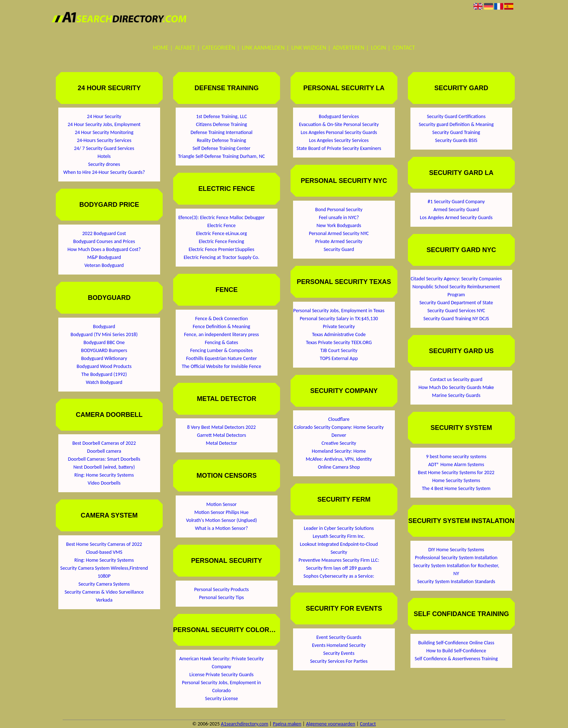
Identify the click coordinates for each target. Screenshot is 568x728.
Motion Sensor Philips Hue (221, 512)
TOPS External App (339, 358)
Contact (404, 48)
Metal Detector (221, 443)
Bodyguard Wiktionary (104, 358)
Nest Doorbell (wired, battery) (104, 467)
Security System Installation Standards (456, 581)
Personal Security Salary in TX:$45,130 (339, 319)
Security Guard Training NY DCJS (456, 319)
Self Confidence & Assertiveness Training (456, 659)
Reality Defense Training (221, 140)
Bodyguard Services (339, 116)
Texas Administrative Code (339, 334)
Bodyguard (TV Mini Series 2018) (104, 334)
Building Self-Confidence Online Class (456, 643)
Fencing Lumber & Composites (222, 350)
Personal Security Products (222, 589)
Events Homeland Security (339, 645)
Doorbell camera (104, 451)
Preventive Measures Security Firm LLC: (339, 560)
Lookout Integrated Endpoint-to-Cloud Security (339, 548)
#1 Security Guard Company (456, 202)
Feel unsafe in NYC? (339, 217)
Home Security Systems (456, 480)
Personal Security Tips (222, 597)
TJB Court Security (339, 350)
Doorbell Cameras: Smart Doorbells (104, 459)
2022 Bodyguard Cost (104, 233)
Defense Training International (222, 132)
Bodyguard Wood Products (104, 366)
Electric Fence (221, 225)
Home (161, 48)
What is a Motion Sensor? (221, 528)
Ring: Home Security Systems (104, 475)
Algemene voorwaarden (331, 724)
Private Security (339, 327)
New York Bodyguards (339, 225)
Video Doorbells (104, 483)
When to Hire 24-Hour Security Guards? (104, 172)
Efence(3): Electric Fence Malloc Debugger (221, 217)
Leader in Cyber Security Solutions (339, 528)
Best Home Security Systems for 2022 (456, 472)
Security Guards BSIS (456, 140)
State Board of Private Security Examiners (339, 148)
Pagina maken (287, 724)
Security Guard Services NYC (456, 311)
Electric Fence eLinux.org (221, 233)
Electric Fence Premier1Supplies (222, 249)
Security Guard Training (456, 132)
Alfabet (185, 48)
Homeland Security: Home (339, 451)
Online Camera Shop (339, 467)
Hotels (104, 156)
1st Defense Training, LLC (221, 116)
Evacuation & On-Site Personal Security (339, 124)
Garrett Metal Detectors (222, 435)
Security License (222, 698)
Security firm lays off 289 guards (339, 568)
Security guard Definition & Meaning (456, 124)
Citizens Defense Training (222, 124)
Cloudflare (339, 419)
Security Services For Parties (339, 661)
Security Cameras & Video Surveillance (104, 592)
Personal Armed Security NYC (339, 233)
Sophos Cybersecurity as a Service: (339, 576)
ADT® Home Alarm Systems (456, 465)
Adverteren (349, 48)
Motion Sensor (222, 504)
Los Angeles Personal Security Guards (339, 132)
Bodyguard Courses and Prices (104, 241)
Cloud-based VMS (104, 552)
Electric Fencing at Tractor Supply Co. (222, 257)
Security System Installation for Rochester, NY (456, 570)
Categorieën (219, 48)
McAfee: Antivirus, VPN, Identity (339, 459)
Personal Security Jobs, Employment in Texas (339, 311)
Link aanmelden (263, 48)
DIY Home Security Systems (456, 550)
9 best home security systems (456, 457)
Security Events (339, 653)
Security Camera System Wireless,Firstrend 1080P (104, 572)
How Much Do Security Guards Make (456, 387)
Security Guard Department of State (456, 303)
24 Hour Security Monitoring (104, 132)
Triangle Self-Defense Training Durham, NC (222, 156)
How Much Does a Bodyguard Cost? (104, 249)
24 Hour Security (104, 116)
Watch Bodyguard (104, 382)
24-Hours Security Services (104, 140)
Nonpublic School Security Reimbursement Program (456, 291)
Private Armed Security (339, 241)
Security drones (104, 164)
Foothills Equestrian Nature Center (222, 358)
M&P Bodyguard (104, 257)
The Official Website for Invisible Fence (222, 366)
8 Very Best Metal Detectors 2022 (222, 427)
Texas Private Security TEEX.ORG (339, 342)
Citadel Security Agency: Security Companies (456, 279)
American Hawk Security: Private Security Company (222, 663)
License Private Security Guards (222, 675)
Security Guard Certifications (456, 116)
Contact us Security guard (456, 379)
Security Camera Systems (104, 584)
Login (378, 48)
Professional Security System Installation (456, 558)
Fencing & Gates (221, 342)
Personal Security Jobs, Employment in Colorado (221, 687)
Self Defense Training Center (222, 148)
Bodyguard (104, 327)
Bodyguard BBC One (104, 342)
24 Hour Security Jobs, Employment (104, 124)
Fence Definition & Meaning (222, 327)
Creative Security (339, 443)
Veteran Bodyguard (104, 265)
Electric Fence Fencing (222, 241)
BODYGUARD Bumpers (104, 350)
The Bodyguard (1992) (104, 374)
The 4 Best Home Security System (456, 488)
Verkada (104, 600)
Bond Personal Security (339, 210)
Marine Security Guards (456, 395)
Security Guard (339, 249)
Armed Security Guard (456, 210)
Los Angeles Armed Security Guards (456, 217)
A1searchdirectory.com (245, 724)
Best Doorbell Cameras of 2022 (104, 443)
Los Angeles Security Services (339, 140)
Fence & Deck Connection (222, 319)
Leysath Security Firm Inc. (339, 536)
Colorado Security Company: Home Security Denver (339, 431)
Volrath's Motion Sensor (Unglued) (221, 520)
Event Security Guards (339, 637)
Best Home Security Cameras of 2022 (104, 544)
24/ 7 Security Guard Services (104, 148)
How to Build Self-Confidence (456, 651)
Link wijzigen (309, 48)
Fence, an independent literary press (222, 334)
